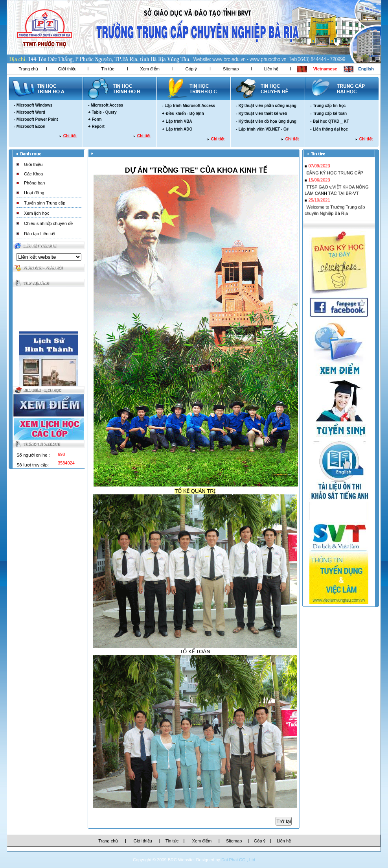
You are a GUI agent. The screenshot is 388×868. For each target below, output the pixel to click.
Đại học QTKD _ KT (331, 121)
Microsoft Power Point (37, 119)
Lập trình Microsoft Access (190, 106)
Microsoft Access (107, 105)
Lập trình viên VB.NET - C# (264, 129)
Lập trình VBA (179, 121)
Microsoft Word (31, 112)
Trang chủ (28, 69)
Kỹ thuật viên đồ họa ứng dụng (268, 121)
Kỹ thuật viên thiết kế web (263, 113)
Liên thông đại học (330, 129)
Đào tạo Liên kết (40, 234)
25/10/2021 (319, 202)
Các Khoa (33, 174)
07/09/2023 (319, 168)
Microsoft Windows (35, 105)
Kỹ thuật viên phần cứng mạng (268, 106)
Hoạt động (34, 193)
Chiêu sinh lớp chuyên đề (48, 223)
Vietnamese (325, 69)
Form (97, 119)
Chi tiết (70, 136)
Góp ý (191, 69)
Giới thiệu (67, 69)
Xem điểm (150, 69)
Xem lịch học (37, 213)
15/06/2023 (319, 182)
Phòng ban (34, 183)
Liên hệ (271, 69)
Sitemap (231, 69)
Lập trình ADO (179, 129)
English (366, 69)
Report (98, 126)
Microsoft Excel (31, 126)
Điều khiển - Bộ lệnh (185, 113)
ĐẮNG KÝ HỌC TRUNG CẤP (335, 175)
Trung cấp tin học (329, 106)
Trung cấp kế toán (330, 113)
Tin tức (108, 69)
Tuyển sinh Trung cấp (45, 203)
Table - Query (104, 112)
